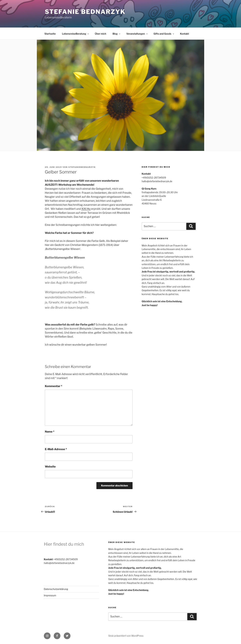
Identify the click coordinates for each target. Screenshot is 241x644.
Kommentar (54, 386)
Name (50, 432)
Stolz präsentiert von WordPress (126, 636)
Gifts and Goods (164, 34)
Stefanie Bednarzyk (85, 12)
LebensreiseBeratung (76, 34)
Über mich (101, 34)
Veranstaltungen (137, 34)
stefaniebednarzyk (82, 167)
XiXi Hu (86, 209)
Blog (117, 34)
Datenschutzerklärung (56, 589)
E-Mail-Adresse (56, 449)
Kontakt (185, 34)
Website (50, 467)
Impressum (50, 595)
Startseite (50, 34)
